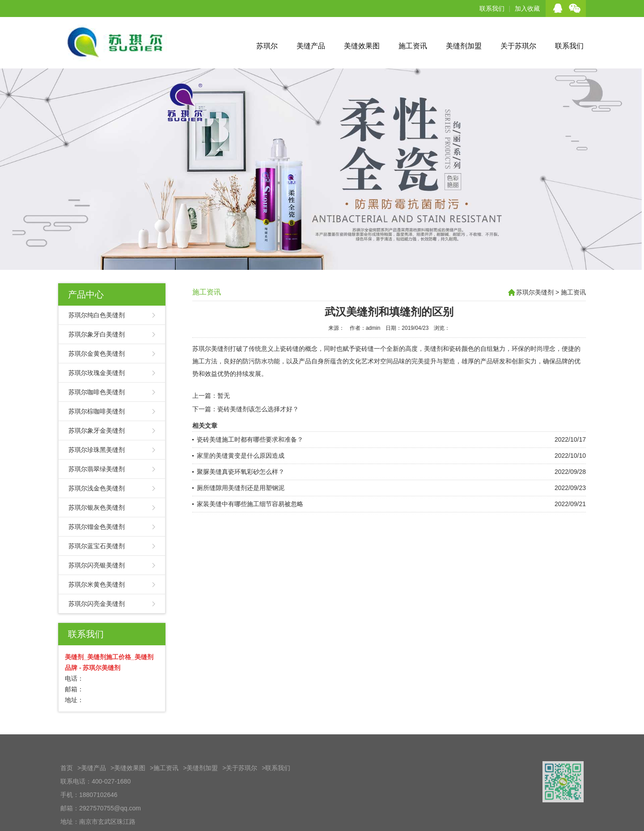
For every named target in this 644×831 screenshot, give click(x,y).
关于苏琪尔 (518, 46)
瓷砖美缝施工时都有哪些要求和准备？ (250, 439)
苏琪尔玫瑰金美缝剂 (97, 373)
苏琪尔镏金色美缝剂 (97, 527)
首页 (67, 788)
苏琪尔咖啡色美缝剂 (97, 392)
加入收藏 (527, 9)
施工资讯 (413, 46)
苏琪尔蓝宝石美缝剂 (97, 546)
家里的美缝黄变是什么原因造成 (241, 456)
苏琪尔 (267, 46)
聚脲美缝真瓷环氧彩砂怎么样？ (241, 472)
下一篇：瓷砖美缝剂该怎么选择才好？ (246, 409)
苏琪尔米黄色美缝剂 (97, 584)
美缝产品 (311, 46)
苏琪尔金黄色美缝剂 (97, 354)
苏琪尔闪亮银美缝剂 (97, 565)
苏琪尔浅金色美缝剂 (97, 488)
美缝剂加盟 (464, 46)
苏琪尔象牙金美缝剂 (97, 430)
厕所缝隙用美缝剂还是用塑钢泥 (241, 488)
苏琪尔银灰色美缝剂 (97, 507)
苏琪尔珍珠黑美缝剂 (97, 450)
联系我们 (492, 9)
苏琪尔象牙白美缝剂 (97, 334)
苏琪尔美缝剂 (535, 292)
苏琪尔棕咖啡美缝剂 (97, 411)
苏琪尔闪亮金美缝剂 (97, 604)
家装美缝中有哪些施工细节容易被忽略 (250, 504)
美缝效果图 (362, 46)
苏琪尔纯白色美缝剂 (97, 315)
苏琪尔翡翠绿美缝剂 (97, 469)
